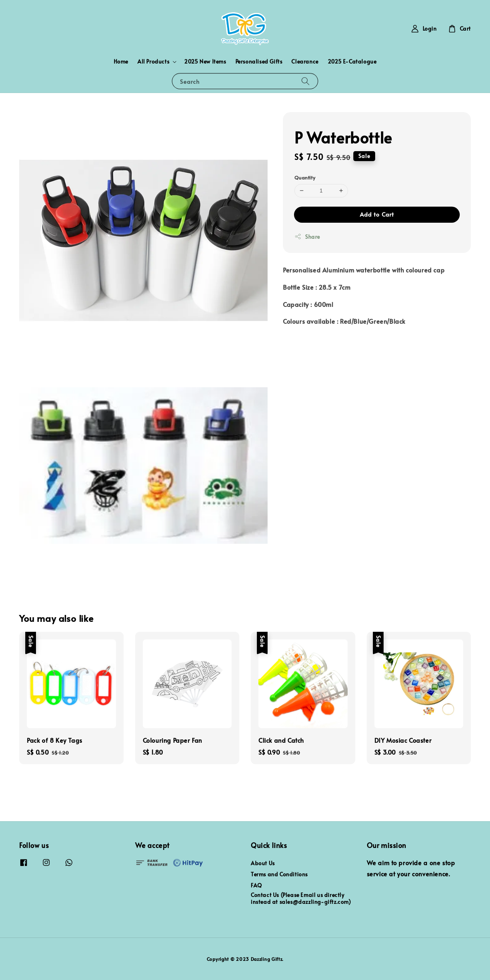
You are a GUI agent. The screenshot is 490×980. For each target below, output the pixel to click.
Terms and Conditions (279, 874)
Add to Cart (377, 214)
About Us (263, 863)
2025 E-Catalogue (352, 61)
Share (307, 237)
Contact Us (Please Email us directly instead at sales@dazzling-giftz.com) (301, 898)
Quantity (305, 178)
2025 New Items (205, 61)
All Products (153, 62)
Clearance (305, 61)
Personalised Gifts (259, 61)
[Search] (305, 81)
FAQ (256, 885)
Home (121, 61)
